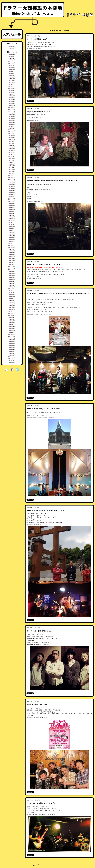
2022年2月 (12, 149)
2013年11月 (12, 336)
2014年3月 (12, 329)
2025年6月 (12, 73)
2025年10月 (12, 66)
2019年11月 (12, 200)
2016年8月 (12, 274)
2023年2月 (12, 126)
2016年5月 (12, 279)
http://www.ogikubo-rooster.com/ (37, 718)
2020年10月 (12, 179)
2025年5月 (12, 75)
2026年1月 (12, 60)
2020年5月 (12, 189)
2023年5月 (12, 121)
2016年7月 (12, 276)
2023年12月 (12, 107)
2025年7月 (12, 71)
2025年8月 (12, 69)
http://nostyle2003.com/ (34, 278)
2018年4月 (12, 236)
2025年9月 (12, 68)
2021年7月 (12, 162)
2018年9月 (12, 226)
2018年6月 (12, 232)
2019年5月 (12, 211)
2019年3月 (12, 215)
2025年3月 (12, 79)
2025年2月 (12, 81)
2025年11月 (12, 64)
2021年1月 (12, 174)
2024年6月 (12, 96)
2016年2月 (12, 285)
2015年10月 (12, 293)
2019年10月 (12, 202)
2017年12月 (12, 244)
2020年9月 (12, 181)
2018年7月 (12, 230)
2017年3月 (12, 260)
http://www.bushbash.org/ (35, 201)
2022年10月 (12, 134)
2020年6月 (12, 187)
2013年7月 (12, 344)
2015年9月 (12, 295)
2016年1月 (12, 287)
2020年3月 (12, 192)
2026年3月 (12, 56)
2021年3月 (12, 170)
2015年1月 (12, 310)
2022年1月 (12, 151)
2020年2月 (12, 194)
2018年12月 (12, 221)
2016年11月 (12, 268)
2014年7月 (12, 321)
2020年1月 (12, 196)
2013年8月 (12, 342)
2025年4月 (12, 77)
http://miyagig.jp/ (32, 519)
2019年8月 (12, 206)
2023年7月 (12, 117)
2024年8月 (12, 92)
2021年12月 (12, 153)
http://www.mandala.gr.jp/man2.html (38, 644)
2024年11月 (12, 87)
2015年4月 (12, 304)
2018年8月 (12, 228)
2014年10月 (12, 315)
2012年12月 (12, 357)
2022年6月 (12, 141)
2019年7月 (12, 208)
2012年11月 (12, 359)
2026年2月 (12, 58)
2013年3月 (12, 351)
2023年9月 (12, 113)
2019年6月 (12, 209)
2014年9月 (12, 317)
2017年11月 (12, 245)
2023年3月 (12, 124)
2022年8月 (12, 138)
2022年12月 (12, 130)
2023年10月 (12, 111)
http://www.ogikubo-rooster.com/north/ (39, 314)
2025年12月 (12, 62)
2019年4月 (12, 213)
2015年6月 (12, 300)
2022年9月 (12, 136)
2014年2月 (12, 330)
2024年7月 (12, 94)
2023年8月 (12, 115)
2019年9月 (12, 204)
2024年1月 (12, 105)
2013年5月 (12, 348)
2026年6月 (12, 46)
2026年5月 (12, 48)
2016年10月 (12, 270)
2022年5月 (12, 143)
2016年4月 (12, 281)
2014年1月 (12, 332)
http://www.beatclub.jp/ (34, 525)
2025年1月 (12, 83)
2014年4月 (12, 327)
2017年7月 (12, 253)
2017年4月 (12, 259)
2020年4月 (12, 191)
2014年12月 (12, 312)
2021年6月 (12, 164)
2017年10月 (12, 247)
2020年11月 (12, 177)
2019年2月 (12, 217)
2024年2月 (12, 104)
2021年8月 (12, 160)
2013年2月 (12, 353)
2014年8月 (12, 319)
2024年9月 (12, 90)
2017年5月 (12, 257)
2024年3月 (12, 102)
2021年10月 (12, 157)
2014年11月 (12, 313)
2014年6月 (12, 323)
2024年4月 (12, 100)
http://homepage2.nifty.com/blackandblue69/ (41, 814)
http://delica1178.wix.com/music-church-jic (40, 417)
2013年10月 (12, 338)
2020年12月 (12, 175)
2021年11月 (12, 155)
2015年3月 (12, 306)
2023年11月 (12, 109)
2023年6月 (12, 119)
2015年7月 (12, 298)
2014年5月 (12, 325)
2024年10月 (12, 88)
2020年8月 (12, 183)
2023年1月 (12, 128)
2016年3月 (12, 283)
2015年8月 (12, 296)
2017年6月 (12, 255)
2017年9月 (12, 249)
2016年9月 (12, 272)
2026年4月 (12, 54)
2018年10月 (12, 225)
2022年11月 (12, 132)
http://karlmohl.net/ (33, 120)
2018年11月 (12, 223)
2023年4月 (12, 123)
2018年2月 (12, 240)
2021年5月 (12, 166)
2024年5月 (12, 98)
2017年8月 (12, 251)
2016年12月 (12, 266)
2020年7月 (12, 185)
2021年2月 (12, 172)
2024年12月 (12, 85)
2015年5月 (12, 302)
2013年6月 (12, 346)
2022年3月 (12, 147)
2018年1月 (12, 242)
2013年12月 (12, 334)
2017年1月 (12, 264)
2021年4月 (12, 168)
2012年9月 (12, 363)
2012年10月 (12, 361)
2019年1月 (12, 219)
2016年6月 (12, 278)
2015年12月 (12, 289)
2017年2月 (12, 262)
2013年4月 (12, 349)
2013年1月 (12, 355)
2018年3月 (12, 238)
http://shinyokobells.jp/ (34, 48)
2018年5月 (12, 234)
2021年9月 (12, 158)
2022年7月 (12, 139)
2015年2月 (12, 308)
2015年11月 (12, 291)
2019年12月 (12, 198)
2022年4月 (12, 145)
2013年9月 (12, 340)
